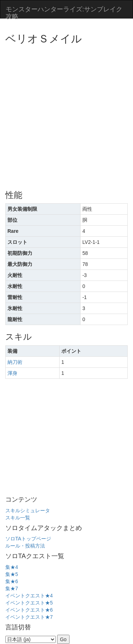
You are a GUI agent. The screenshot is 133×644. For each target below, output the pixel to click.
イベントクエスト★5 (29, 603)
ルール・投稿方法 (25, 546)
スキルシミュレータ (28, 511)
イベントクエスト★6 (29, 610)
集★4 (12, 567)
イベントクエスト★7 (29, 617)
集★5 (12, 574)
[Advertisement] (66, 115)
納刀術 (15, 362)
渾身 (12, 373)
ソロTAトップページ (28, 539)
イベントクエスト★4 (29, 596)
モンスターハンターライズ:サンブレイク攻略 (64, 12)
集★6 (12, 581)
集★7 (12, 588)
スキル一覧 (18, 518)
